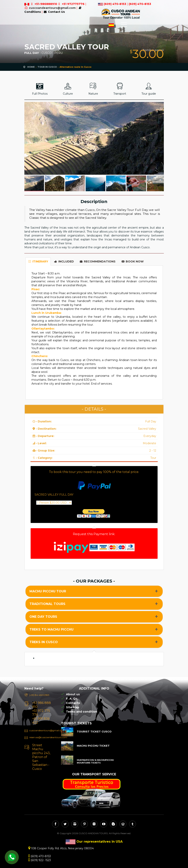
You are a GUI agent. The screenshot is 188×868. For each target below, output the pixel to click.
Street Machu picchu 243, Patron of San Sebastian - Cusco (41, 757)
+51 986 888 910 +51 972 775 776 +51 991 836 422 (42, 713)
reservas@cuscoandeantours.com (41, 737)
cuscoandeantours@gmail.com (52, 8)
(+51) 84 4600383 (39, 695)
